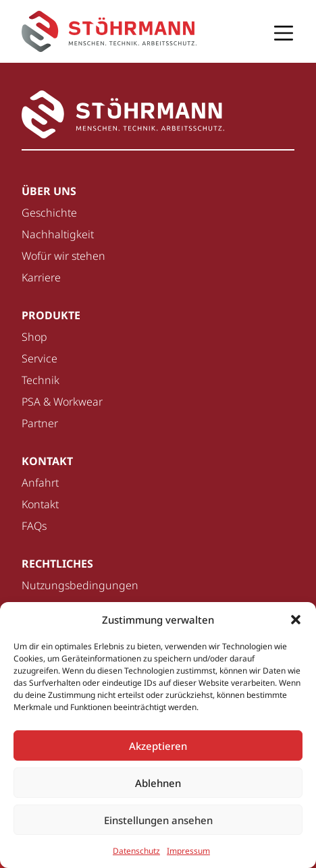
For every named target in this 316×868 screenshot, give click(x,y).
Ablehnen (158, 783)
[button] (296, 620)
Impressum (188, 851)
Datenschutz (136, 851)
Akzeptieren (158, 746)
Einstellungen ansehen (158, 820)
